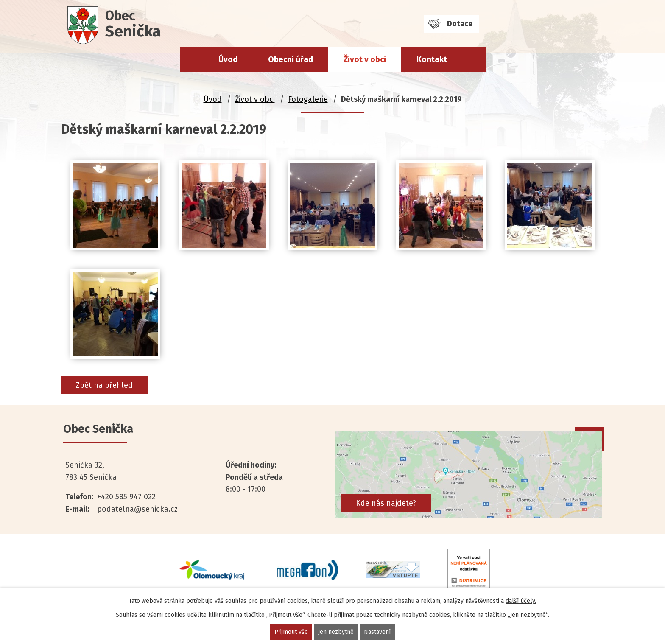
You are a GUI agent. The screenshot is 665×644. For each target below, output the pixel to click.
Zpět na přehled (104, 385)
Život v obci (365, 59)
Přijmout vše (291, 632)
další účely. (521, 601)
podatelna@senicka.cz (137, 509)
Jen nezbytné (336, 632)
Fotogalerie (308, 99)
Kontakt (432, 59)
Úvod (228, 59)
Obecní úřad (291, 59)
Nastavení (377, 632)
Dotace (460, 24)
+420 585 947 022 (126, 497)
